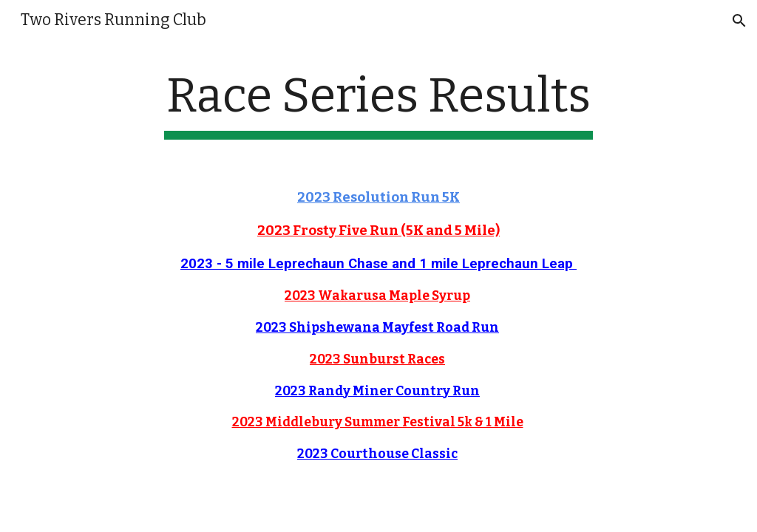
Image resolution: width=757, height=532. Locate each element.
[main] (378, 104)
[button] (739, 21)
